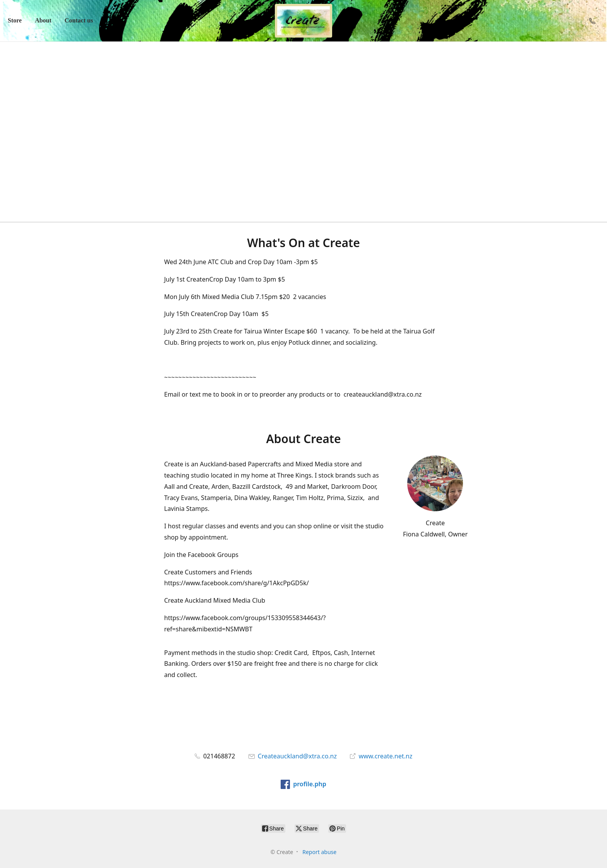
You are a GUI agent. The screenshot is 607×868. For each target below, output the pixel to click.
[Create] (303, 21)
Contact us (79, 20)
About (43, 20)
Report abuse (319, 852)
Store (15, 20)
